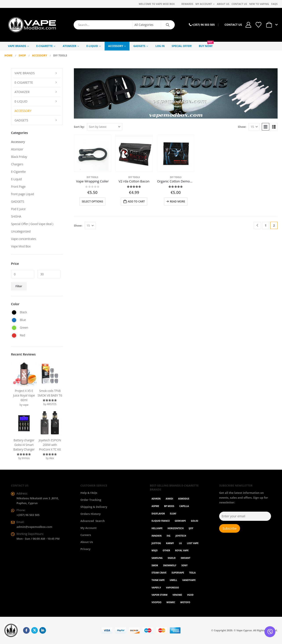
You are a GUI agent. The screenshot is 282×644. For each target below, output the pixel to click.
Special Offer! (182, 46)
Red (14, 336)
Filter (19, 286)
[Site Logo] (32, 25)
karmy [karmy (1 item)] (170, 543)
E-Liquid (92, 46)
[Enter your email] (245, 516)
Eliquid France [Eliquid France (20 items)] (161, 521)
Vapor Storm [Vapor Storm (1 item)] (160, 595)
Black (14, 312)
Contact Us (239, 4)
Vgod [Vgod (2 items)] (190, 595)
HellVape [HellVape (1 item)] (157, 528)
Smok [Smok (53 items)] (155, 565)
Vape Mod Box (21, 246)
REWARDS (187, 4)
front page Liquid (22, 194)
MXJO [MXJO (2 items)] (155, 550)
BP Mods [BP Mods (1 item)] (169, 506)
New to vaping (259, 4)
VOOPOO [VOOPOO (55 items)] (157, 602)
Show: (242, 127)
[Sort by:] (105, 127)
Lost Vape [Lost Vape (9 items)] (193, 543)
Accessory (116, 46)
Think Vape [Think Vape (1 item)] (158, 580)
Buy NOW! (206, 45)
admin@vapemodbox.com (34, 527)
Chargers (17, 164)
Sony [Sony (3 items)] (184, 565)
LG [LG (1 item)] (180, 543)
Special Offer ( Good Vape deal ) (32, 224)
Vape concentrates (24, 239)
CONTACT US (233, 25)
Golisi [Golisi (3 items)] (195, 521)
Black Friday (19, 157)
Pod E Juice (18, 209)
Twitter (35, 630)
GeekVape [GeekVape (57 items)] (180, 521)
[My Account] (248, 25)
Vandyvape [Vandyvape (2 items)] (189, 580)
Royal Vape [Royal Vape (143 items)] (182, 550)
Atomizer (69, 46)
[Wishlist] (258, 25)
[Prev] (257, 225)
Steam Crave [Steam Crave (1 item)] (159, 573)
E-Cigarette (44, 46)
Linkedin (43, 630)
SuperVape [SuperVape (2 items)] (178, 573)
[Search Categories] (147, 25)
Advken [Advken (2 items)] (156, 499)
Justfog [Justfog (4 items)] (156, 543)
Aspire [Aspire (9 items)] (155, 506)
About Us (223, 4)
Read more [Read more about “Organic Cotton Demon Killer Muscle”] (177, 201)
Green (14, 328)
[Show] (254, 127)
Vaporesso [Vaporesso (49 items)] (172, 588)
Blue (14, 320)
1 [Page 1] (266, 225)
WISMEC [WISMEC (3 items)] (171, 602)
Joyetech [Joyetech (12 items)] (181, 536)
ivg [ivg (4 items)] (168, 536)
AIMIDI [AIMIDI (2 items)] (169, 499)
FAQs (274, 4)
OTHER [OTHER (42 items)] (166, 550)
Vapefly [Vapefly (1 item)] (156, 588)
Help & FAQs (89, 493)
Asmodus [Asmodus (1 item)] (184, 499)
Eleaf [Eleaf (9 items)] (173, 514)
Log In (160, 46)
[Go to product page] (92, 153)
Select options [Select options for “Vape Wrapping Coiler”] (92, 201)
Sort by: (79, 127)
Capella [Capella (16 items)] (184, 506)
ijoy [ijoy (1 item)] (191, 528)
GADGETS (139, 46)
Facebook (26, 630)
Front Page (18, 187)
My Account (204, 4)
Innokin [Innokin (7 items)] (157, 536)
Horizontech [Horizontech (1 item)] (176, 528)
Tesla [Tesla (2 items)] (192, 573)
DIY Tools (92, 177)
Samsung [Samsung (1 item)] (157, 558)
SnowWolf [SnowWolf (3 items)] (170, 565)
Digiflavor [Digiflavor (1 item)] (158, 514)
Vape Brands (17, 46)
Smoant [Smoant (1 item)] (186, 558)
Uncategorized (21, 231)
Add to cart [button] (136, 201)
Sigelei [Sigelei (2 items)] (172, 558)
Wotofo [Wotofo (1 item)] (185, 602)
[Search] (168, 25)
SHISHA (16, 216)
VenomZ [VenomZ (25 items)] (177, 595)
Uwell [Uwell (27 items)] (173, 580)
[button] (266, 127)
